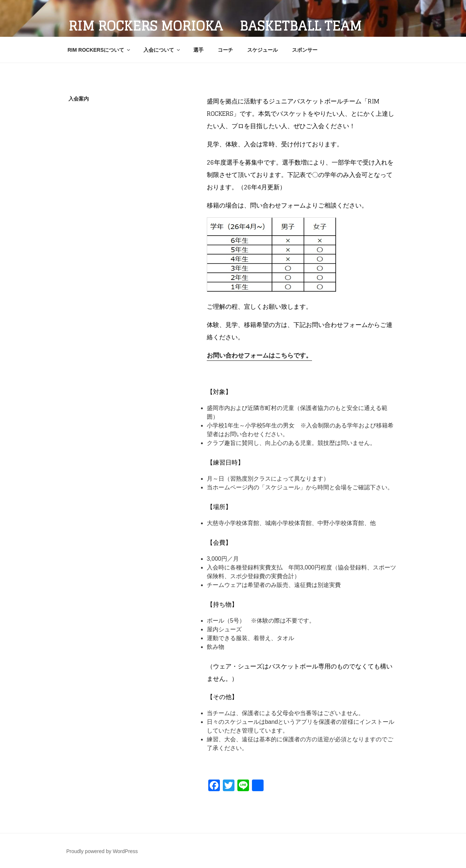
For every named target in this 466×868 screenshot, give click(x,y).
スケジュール (262, 50)
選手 (198, 50)
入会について (162, 50)
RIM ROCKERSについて (100, 50)
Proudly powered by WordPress (102, 851)
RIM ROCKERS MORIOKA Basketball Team (215, 26)
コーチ (225, 50)
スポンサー (305, 50)
